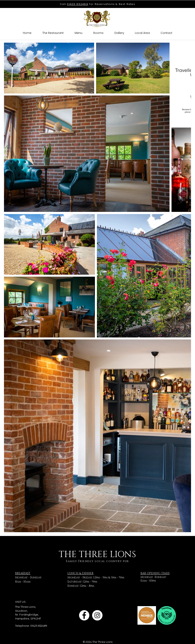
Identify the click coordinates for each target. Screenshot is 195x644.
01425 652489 (78, 4)
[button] (119, 33)
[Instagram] (97, 615)
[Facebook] (84, 615)
